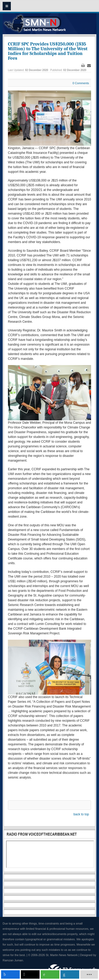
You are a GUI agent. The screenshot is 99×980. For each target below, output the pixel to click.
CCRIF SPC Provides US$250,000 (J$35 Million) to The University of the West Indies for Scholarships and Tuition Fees (48, 51)
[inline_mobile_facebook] (10, 974)
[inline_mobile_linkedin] (70, 974)
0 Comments (81, 83)
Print (83, 66)
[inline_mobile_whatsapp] (50, 974)
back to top (81, 814)
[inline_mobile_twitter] (30, 974)
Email (89, 66)
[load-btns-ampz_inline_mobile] (89, 974)
